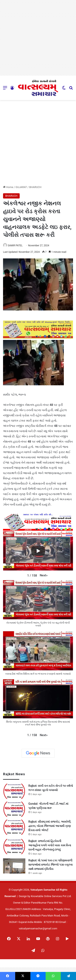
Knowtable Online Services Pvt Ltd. (51, 896)
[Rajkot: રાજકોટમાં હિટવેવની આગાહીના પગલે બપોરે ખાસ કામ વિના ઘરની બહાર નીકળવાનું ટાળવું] (14, 847)
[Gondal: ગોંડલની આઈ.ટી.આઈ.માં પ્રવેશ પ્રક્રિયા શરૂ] (14, 809)
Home (8, 187)
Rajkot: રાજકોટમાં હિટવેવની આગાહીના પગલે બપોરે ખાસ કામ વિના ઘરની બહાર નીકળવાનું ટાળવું (50, 845)
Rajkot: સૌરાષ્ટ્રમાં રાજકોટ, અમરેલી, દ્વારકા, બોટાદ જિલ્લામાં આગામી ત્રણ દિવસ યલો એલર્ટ (50, 826)
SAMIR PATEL (15, 246)
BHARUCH (35, 187)
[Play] (38, 551)
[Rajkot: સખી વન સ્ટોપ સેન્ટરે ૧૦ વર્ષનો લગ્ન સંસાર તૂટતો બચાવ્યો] (14, 791)
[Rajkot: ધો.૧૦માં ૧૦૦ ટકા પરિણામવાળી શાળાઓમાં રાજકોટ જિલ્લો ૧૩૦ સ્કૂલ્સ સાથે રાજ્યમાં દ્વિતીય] (14, 866)
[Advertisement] (38, 38)
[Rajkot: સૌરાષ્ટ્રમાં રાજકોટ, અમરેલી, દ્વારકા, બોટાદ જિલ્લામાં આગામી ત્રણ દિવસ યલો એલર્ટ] (14, 827)
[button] (44, 575)
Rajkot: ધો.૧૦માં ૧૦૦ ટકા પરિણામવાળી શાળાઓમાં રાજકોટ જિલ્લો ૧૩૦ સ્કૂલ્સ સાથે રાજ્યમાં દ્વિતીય (50, 865)
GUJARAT (21, 187)
